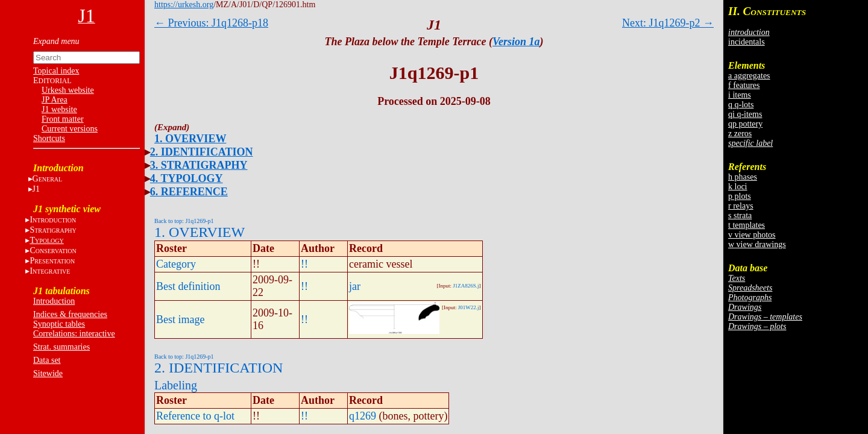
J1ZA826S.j (466, 286)
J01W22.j (469, 307)
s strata (740, 215)
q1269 (363, 416)
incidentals (747, 42)
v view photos (752, 235)
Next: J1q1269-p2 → (668, 23)
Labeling (176, 385)
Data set (47, 360)
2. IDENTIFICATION (202, 152)
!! (304, 264)
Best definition (188, 286)
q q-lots (741, 105)
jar (355, 286)
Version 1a (516, 42)
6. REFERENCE (189, 192)
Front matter (63, 119)
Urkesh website (68, 90)
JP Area (55, 100)
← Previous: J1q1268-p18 (211, 23)
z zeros (740, 134)
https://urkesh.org (184, 5)
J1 (36, 189)
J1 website (59, 109)
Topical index (56, 71)
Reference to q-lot (195, 416)
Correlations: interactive (74, 334)
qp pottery (745, 124)
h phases (743, 177)
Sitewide (48, 373)
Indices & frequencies (70, 314)
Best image (180, 319)
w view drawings (757, 244)
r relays (741, 206)
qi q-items (745, 114)
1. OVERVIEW (190, 139)
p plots (740, 196)
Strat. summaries (61, 347)
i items (740, 95)
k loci (738, 187)
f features (744, 85)
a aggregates (749, 76)
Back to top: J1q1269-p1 (184, 221)
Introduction (54, 301)
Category (176, 264)
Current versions (70, 129)
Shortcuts (49, 138)
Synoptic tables (59, 324)
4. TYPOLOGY (187, 178)
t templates (747, 225)
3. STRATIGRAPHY (199, 165)
